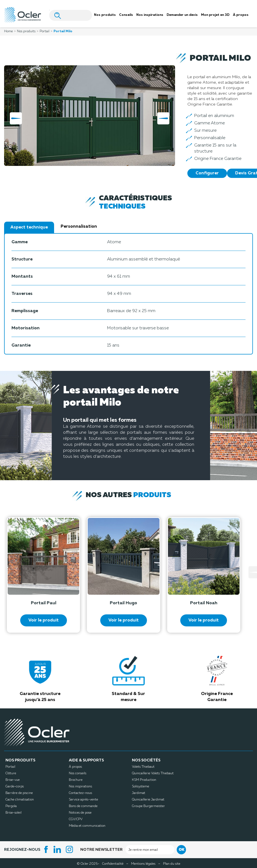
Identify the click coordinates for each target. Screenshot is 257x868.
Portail (10, 767)
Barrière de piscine (19, 793)
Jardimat (139, 793)
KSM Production (144, 780)
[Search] (71, 15)
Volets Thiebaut (143, 767)
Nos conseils (78, 773)
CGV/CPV (76, 819)
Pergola (11, 806)
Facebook (46, 849)
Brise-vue (13, 780)
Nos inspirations (80, 787)
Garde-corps (15, 787)
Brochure (76, 780)
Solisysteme (141, 787)
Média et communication (87, 826)
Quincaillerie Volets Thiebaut (153, 773)
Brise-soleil (14, 813)
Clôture (11, 773)
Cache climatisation (20, 800)
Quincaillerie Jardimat (148, 800)
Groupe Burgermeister (148, 806)
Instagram (70, 849)
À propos (75, 767)
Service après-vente (83, 800)
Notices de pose (80, 813)
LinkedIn (58, 849)
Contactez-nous (80, 793)
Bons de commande (83, 806)
